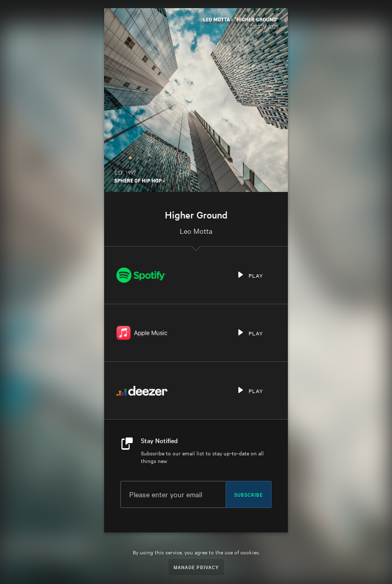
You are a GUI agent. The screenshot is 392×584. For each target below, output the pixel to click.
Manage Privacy (196, 567)
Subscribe (249, 494)
